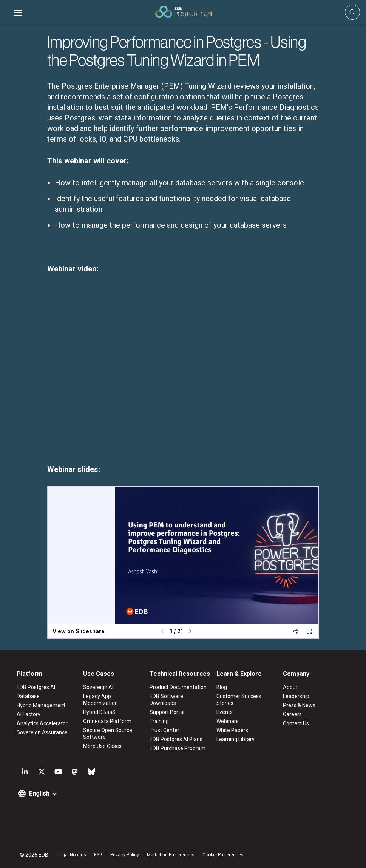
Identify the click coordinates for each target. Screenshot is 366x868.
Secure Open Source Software (108, 734)
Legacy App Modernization (100, 700)
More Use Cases (102, 746)
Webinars (228, 721)
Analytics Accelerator (42, 723)
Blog (222, 687)
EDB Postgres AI (36, 687)
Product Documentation (178, 687)
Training (159, 721)
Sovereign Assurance (42, 732)
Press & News (299, 705)
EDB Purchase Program (178, 748)
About (290, 687)
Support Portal (167, 712)
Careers (292, 714)
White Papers (232, 730)
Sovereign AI (98, 687)
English (39, 793)
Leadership (296, 696)
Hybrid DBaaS (99, 712)
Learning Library (236, 739)
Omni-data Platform (107, 721)
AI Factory (29, 714)
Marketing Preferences (171, 855)
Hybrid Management (41, 705)
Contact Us (296, 723)
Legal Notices (72, 855)
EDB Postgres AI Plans (176, 739)
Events (225, 712)
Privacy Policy (125, 855)
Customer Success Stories (239, 700)
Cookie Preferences (223, 855)
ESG (98, 855)
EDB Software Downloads (166, 700)
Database (28, 696)
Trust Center (164, 730)
